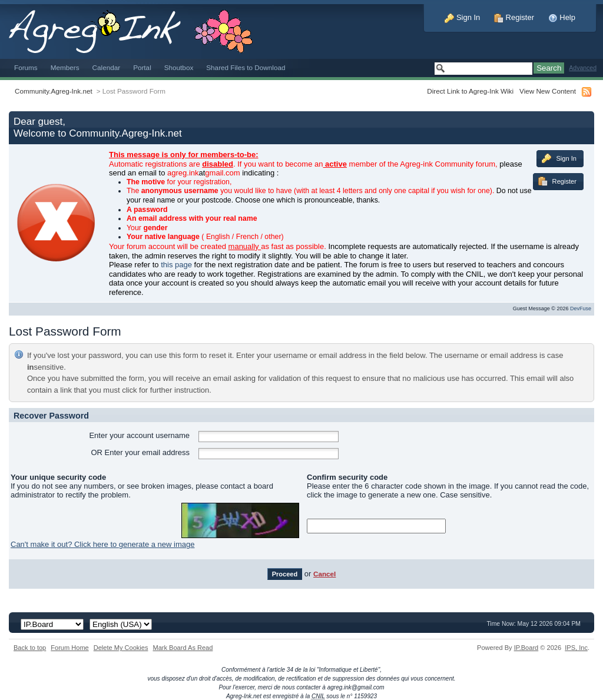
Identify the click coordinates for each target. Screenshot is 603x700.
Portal (142, 67)
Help (562, 17)
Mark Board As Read (183, 648)
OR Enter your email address (140, 452)
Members (65, 67)
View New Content (548, 91)
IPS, (576, 648)
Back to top (30, 648)
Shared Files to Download (246, 67)
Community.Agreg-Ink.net (54, 91)
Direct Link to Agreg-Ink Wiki (470, 91)
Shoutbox (179, 67)
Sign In (462, 17)
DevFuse (581, 308)
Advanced (583, 68)
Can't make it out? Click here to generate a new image (102, 544)
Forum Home (69, 648)
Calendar (107, 67)
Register (514, 17)
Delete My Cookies (121, 648)
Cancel (324, 574)
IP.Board (526, 648)
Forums (26, 67)
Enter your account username (139, 435)
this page (176, 265)
